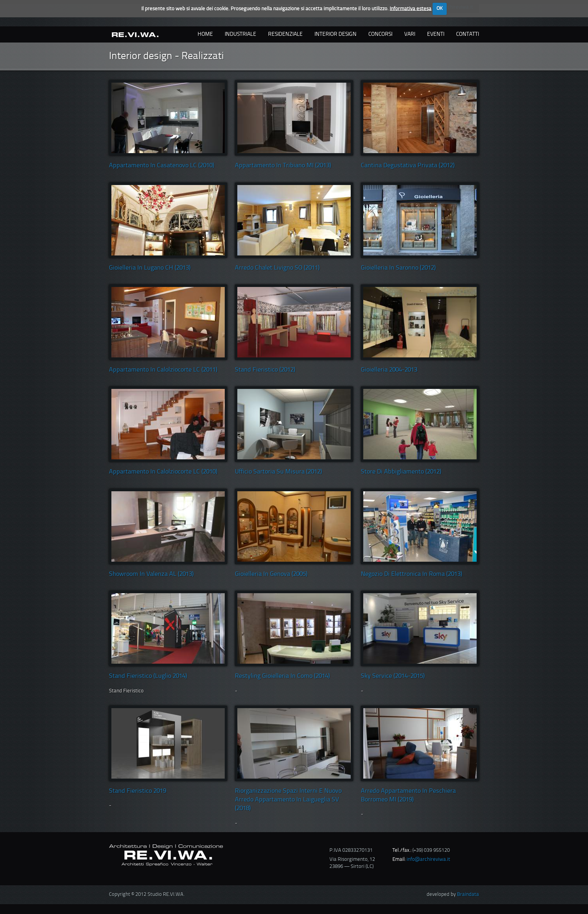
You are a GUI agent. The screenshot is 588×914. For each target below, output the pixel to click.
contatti (468, 34)
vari (410, 34)
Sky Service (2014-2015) (393, 676)
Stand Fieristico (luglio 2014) (148, 676)
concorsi (380, 34)
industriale (240, 34)
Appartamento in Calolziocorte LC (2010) (163, 472)
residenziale (285, 34)
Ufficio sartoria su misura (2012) (278, 472)
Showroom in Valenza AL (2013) (151, 574)
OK (440, 8)
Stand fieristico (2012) (265, 370)
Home (205, 34)
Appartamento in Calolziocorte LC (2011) (163, 370)
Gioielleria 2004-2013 (389, 370)
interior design (336, 34)
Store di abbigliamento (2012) (401, 472)
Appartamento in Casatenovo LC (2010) (162, 166)
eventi (436, 34)
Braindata (468, 895)
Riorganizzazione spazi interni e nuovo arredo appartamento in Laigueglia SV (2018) (288, 800)
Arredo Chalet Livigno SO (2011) (277, 268)
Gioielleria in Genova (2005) (271, 574)
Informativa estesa (410, 8)
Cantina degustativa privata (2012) (408, 166)
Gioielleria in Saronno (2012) (398, 268)
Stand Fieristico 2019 (138, 791)
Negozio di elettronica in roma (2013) (411, 574)
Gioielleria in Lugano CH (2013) (150, 268)
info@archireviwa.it (428, 859)
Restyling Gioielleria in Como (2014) (282, 676)
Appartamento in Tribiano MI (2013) (283, 166)
